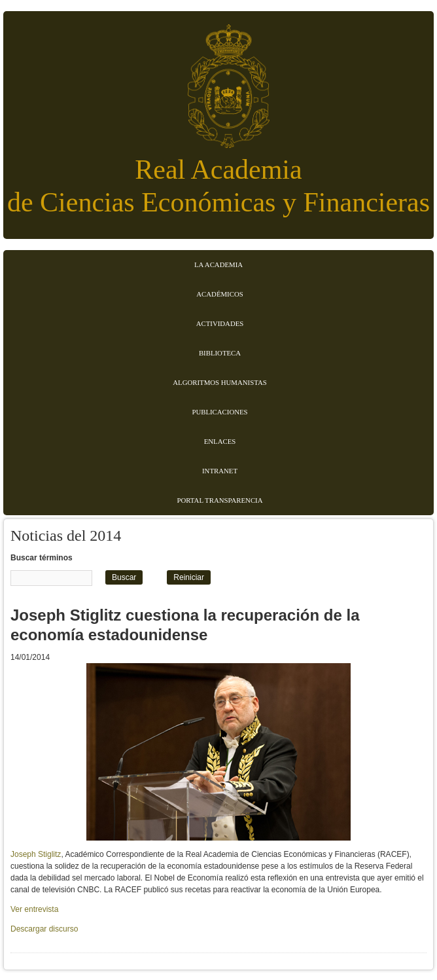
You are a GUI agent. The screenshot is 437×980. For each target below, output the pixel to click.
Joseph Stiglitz (36, 854)
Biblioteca (220, 353)
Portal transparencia (220, 500)
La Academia (218, 264)
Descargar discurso (44, 929)
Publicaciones (219, 412)
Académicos (219, 294)
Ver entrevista (34, 909)
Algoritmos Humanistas (219, 382)
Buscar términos (42, 558)
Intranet (220, 471)
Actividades (220, 323)
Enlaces (220, 441)
